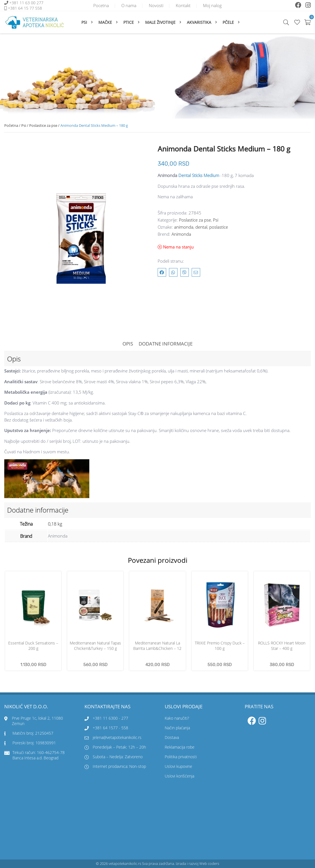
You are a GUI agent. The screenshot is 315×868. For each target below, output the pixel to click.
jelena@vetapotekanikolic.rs (113, 737)
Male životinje (160, 22)
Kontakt (183, 5)
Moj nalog (212, 5)
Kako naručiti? (177, 718)
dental (201, 227)
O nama (129, 5)
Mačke (105, 22)
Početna (11, 125)
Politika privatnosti (181, 757)
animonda (184, 227)
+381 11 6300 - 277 (110, 718)
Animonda (181, 234)
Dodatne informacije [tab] (166, 344)
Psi (84, 22)
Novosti (156, 5)
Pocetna (101, 5)
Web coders (209, 863)
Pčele (228, 22)
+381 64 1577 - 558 (110, 728)
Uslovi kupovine (178, 766)
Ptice (129, 22)
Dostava (172, 737)
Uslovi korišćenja (179, 776)
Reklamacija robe (180, 747)
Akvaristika (199, 22)
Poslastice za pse (43, 125)
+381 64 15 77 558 (25, 8)
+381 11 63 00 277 (27, 3)
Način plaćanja (177, 728)
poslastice (219, 227)
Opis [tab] (128, 344)
